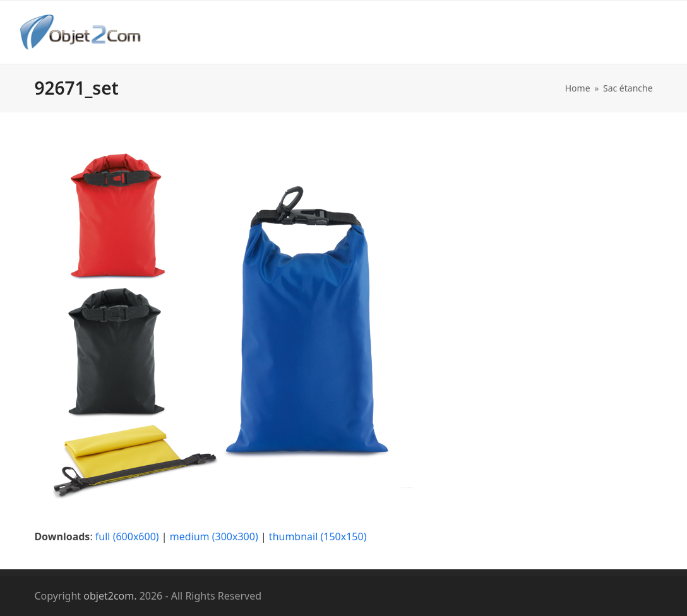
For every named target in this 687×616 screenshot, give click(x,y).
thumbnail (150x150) (318, 536)
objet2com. (110, 596)
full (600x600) (127, 536)
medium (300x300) (214, 536)
